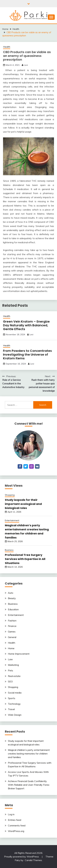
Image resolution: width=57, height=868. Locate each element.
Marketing (13, 665)
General (12, 637)
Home (11, 648)
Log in (11, 814)
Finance (12, 626)
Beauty (12, 598)
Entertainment (12, 520)
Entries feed (15, 820)
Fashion (12, 621)
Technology (14, 704)
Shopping (10, 495)
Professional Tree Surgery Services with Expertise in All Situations (25, 559)
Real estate (14, 676)
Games (12, 632)
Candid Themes (33, 860)
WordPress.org (16, 831)
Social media (15, 693)
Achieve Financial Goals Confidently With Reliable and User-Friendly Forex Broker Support (29, 785)
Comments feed (17, 825)
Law (10, 659)
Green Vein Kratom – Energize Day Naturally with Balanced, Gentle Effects (26, 325)
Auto (11, 593)
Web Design (15, 715)
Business (9, 550)
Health (7, 47)
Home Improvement (19, 654)
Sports (12, 698)
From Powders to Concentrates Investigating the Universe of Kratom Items (27, 355)
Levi (26, 65)
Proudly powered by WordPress (22, 857)
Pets (10, 670)
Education (13, 609)
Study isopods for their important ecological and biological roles (23, 504)
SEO (10, 681)
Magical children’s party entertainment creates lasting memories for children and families (29, 754)
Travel (11, 709)
